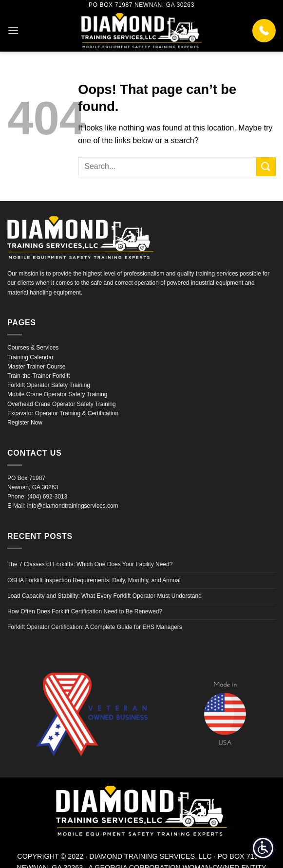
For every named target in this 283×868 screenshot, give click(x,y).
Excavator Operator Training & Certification (63, 413)
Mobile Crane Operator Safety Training (57, 394)
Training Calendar (30, 357)
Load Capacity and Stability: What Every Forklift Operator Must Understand (104, 596)
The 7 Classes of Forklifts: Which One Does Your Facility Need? (90, 564)
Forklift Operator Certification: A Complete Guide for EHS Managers (95, 627)
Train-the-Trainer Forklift (38, 376)
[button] (13, 30)
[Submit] (266, 167)
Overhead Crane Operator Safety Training (62, 404)
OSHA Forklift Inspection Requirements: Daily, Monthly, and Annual (94, 580)
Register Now (25, 423)
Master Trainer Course (36, 367)
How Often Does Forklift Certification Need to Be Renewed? (85, 611)
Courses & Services (33, 348)
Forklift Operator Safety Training (49, 385)
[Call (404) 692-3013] (264, 31)
